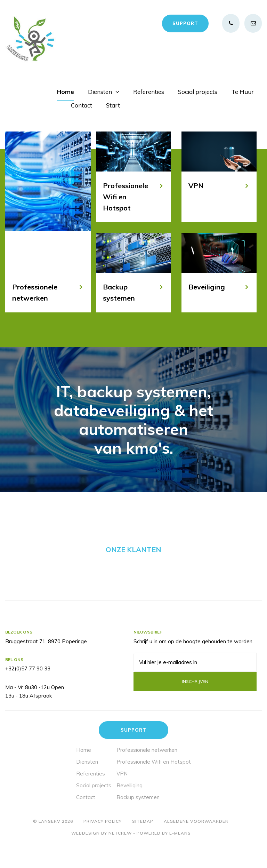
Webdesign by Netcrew (102, 858)
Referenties (149, 92)
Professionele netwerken (147, 774)
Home (66, 92)
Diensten (100, 92)
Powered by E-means (164, 858)
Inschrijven (195, 706)
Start (113, 105)
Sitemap (143, 846)
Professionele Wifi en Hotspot (154, 786)
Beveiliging (130, 810)
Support (185, 23)
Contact (82, 105)
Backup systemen (138, 822)
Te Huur (242, 92)
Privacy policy (103, 846)
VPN (122, 798)
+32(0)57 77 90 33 (28, 693)
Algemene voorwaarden (196, 846)
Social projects (198, 92)
